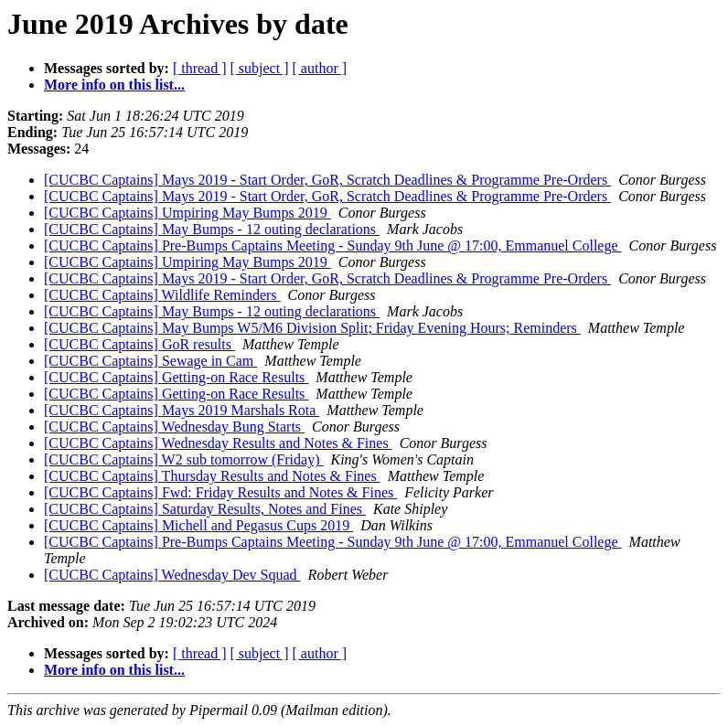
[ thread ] (200, 68)
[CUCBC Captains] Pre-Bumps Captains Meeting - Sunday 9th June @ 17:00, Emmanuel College (333, 246)
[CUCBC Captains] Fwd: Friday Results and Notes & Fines (220, 492)
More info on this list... (114, 85)
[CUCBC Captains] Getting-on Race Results (176, 377)
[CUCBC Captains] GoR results (139, 344)
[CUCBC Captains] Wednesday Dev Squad (172, 575)
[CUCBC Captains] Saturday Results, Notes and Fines (205, 509)
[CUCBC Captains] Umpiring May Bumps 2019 (187, 213)
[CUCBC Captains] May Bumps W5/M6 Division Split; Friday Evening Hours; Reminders (312, 328)
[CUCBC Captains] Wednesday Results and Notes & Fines (218, 443)
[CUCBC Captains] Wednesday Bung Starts (174, 427)
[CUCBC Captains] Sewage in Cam (150, 361)
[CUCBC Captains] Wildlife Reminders (162, 295)
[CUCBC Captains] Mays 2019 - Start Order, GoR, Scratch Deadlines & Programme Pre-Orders (327, 180)
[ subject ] (260, 68)
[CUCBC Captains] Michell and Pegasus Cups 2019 (198, 525)
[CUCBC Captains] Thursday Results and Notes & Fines (212, 476)
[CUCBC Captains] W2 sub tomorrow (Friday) (183, 459)
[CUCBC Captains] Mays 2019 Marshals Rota (182, 410)
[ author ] (320, 68)
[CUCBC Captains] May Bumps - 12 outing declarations (212, 229)
